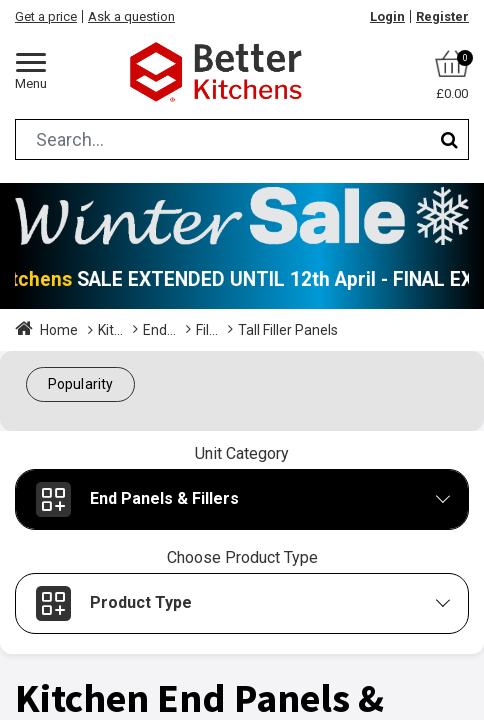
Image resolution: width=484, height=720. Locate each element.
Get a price (46, 16)
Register (442, 16)
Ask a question (131, 16)
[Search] (449, 139)
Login (387, 16)
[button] (80, 384)
